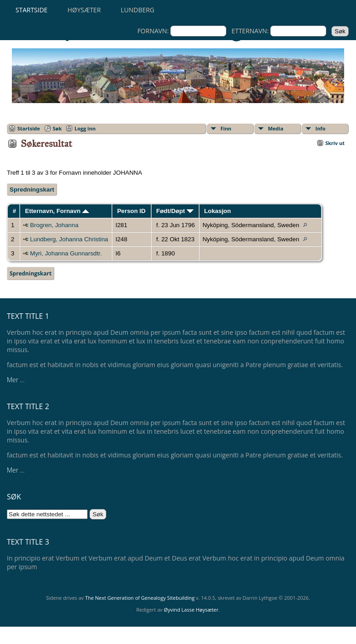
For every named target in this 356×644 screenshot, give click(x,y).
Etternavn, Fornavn (57, 211)
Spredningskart (32, 190)
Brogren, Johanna (54, 225)
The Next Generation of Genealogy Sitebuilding (140, 598)
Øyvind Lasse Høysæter (191, 610)
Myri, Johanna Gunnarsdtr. (66, 253)
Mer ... (16, 380)
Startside (31, 10)
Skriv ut (335, 143)
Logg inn (85, 128)
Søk (58, 128)
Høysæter (84, 10)
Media (276, 128)
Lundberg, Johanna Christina (69, 239)
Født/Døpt (175, 211)
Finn (226, 128)
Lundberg (137, 10)
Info (320, 128)
